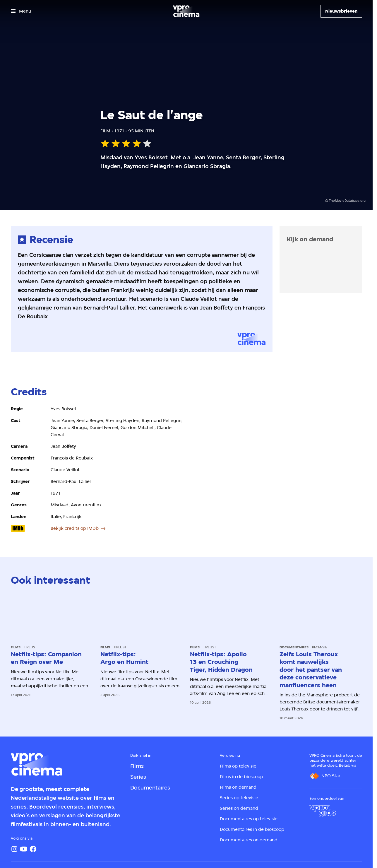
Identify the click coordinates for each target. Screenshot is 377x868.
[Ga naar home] (186, 11)
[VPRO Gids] (323, 811)
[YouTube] (24, 849)
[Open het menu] (21, 11)
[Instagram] (14, 849)
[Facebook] (33, 849)
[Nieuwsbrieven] (341, 11)
